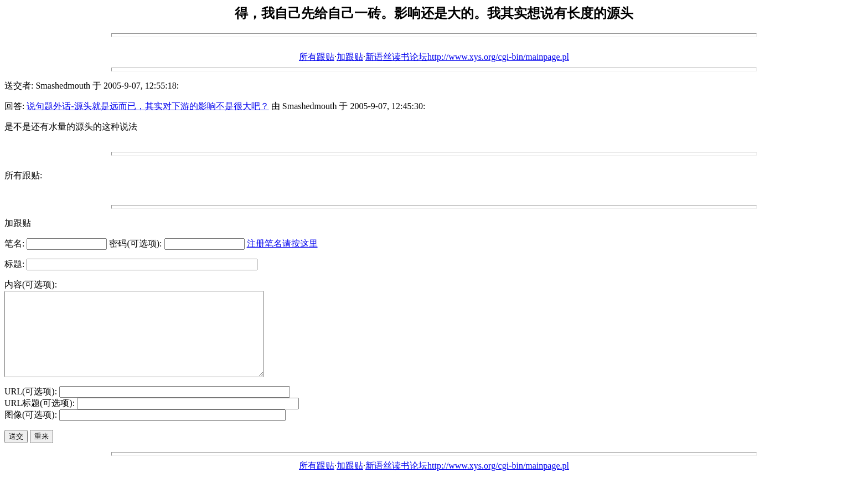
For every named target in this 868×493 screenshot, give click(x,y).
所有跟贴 (317, 57)
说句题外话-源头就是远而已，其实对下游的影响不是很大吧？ (148, 106)
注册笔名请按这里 (282, 243)
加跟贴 (350, 57)
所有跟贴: (23, 175)
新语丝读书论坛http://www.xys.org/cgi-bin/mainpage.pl (467, 57)
